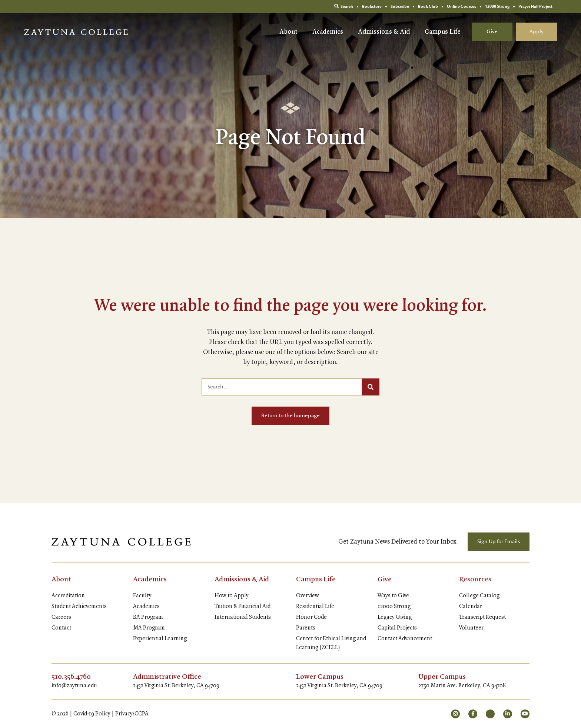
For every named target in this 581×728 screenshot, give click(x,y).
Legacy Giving (395, 617)
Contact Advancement (405, 639)
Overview (308, 596)
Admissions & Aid (384, 32)
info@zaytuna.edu (74, 686)
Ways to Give (393, 596)
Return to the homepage (290, 416)
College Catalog (479, 596)
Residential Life (315, 607)
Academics (328, 32)
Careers (61, 617)
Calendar (471, 607)
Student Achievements (79, 607)
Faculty (142, 596)
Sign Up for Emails (499, 542)
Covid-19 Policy (92, 714)
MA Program (149, 628)
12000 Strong (394, 607)
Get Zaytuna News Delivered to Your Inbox (397, 542)
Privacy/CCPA (132, 714)
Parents (306, 628)
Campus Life (443, 32)
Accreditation (68, 596)
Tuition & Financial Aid (243, 607)
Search (344, 6)
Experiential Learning (160, 639)
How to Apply (232, 596)
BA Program (148, 617)
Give (492, 32)
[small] (455, 714)
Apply (537, 32)
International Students (243, 617)
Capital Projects (397, 628)
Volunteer (471, 628)
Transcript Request (482, 617)
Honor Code (311, 617)
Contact (61, 628)
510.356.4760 (71, 677)
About (288, 32)
